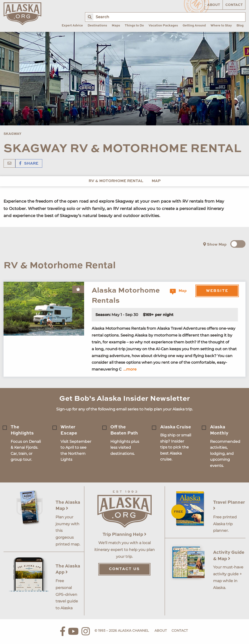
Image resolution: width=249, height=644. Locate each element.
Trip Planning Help (124, 535)
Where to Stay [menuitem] (221, 26)
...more (130, 369)
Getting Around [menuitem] (194, 26)
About (214, 5)
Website (217, 291)
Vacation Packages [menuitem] (163, 26)
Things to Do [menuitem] (134, 26)
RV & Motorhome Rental (116, 181)
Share (29, 164)
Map (156, 181)
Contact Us (124, 569)
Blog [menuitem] (240, 26)
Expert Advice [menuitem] (72, 26)
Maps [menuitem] (116, 26)
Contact (234, 5)
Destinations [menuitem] (97, 26)
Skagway (12, 134)
